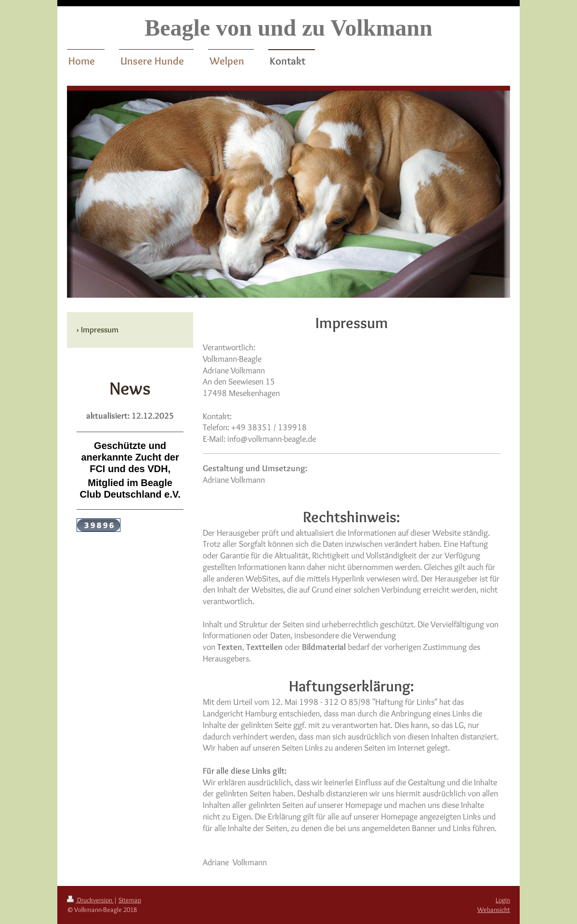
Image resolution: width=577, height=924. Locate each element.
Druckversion (90, 900)
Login (503, 900)
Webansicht (494, 910)
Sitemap (130, 900)
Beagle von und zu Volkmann (288, 28)
